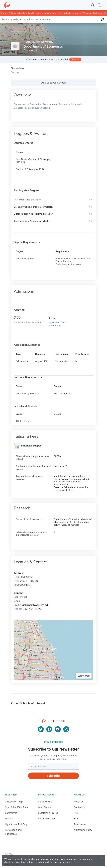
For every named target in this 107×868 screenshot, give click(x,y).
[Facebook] (49, 729)
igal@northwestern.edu (35, 605)
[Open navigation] (100, 5)
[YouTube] (58, 729)
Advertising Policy (83, 830)
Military (9, 819)
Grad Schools (18, 13)
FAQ (76, 813)
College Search (46, 802)
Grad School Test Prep (16, 807)
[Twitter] (41, 729)
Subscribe (54, 776)
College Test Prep (14, 802)
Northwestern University (41, 13)
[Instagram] (66, 729)
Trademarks (80, 824)
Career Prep (11, 813)
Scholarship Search (48, 813)
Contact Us (80, 807)
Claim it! (75, 59)
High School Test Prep (16, 824)
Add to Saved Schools (54, 83)
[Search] (93, 5)
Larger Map (84, 676)
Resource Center (47, 819)
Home (4, 13)
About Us (79, 802)
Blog (76, 819)
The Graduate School (68, 13)
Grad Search (45, 807)
